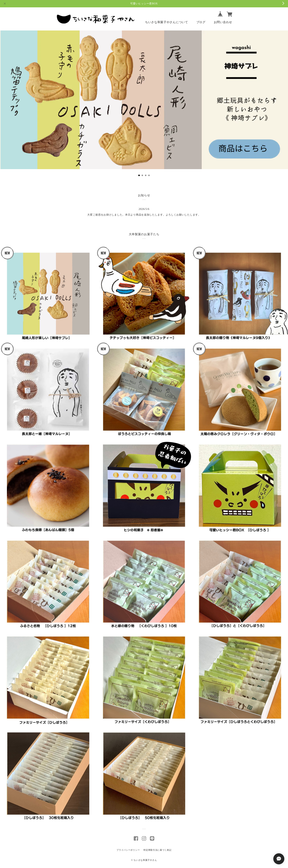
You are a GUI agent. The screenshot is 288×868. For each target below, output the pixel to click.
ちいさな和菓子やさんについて (167, 22)
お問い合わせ (223, 22)
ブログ (201, 22)
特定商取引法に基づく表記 (157, 850)
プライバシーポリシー (128, 850)
